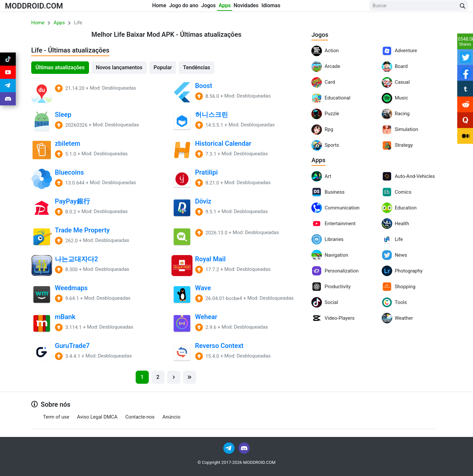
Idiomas (303, 7)
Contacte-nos (140, 417)
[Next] (174, 377)
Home (139, 7)
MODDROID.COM (40, 7)
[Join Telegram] (229, 448)
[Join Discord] (244, 448)
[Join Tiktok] (8, 60)
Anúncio (172, 417)
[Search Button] (462, 7)
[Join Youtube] (8, 76)
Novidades (267, 7)
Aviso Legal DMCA (97, 417)
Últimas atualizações (60, 67)
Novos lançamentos (119, 67)
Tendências (197, 67)
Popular (163, 67)
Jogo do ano (174, 7)
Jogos (209, 7)
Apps (236, 7)
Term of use (56, 417)
